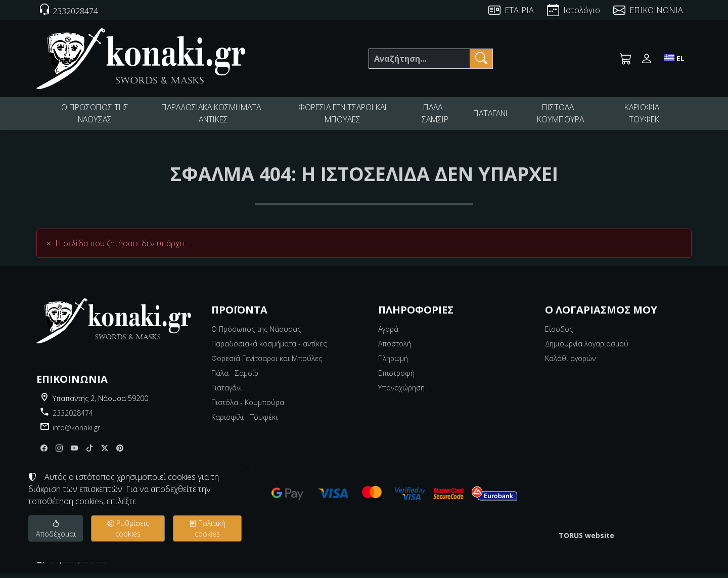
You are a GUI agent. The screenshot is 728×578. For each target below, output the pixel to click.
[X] (105, 453)
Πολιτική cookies (207, 528)
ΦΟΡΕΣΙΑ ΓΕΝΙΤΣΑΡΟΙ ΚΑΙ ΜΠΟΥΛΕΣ (342, 116)
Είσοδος (559, 334)
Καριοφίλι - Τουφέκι (244, 421)
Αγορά (388, 334)
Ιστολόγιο (582, 10)
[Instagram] (59, 453)
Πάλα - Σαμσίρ (235, 377)
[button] (626, 59)
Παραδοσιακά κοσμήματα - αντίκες (269, 348)
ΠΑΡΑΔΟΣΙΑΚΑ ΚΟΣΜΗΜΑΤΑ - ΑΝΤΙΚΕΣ (213, 116)
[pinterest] (120, 453)
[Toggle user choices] (647, 59)
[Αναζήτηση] (419, 59)
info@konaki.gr (76, 432)
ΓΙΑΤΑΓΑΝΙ (492, 116)
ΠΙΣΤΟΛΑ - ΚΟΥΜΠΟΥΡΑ (563, 116)
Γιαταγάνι (227, 392)
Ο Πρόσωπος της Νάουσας (256, 334)
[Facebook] (44, 453)
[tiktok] (89, 453)
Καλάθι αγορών (570, 363)
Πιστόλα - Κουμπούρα (248, 407)
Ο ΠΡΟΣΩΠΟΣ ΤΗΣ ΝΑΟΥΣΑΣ (94, 116)
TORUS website (586, 540)
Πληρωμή (393, 363)
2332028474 (73, 417)
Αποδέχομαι (56, 528)
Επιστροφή (396, 377)
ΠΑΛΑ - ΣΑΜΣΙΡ (435, 116)
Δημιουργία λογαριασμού (587, 348)
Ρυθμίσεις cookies (72, 564)
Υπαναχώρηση (401, 392)
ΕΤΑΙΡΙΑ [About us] (519, 10)
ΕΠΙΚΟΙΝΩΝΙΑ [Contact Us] (656, 10)
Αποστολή (395, 348)
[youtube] (74, 453)
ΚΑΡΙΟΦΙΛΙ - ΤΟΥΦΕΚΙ (646, 116)
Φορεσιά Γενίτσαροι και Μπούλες (267, 363)
